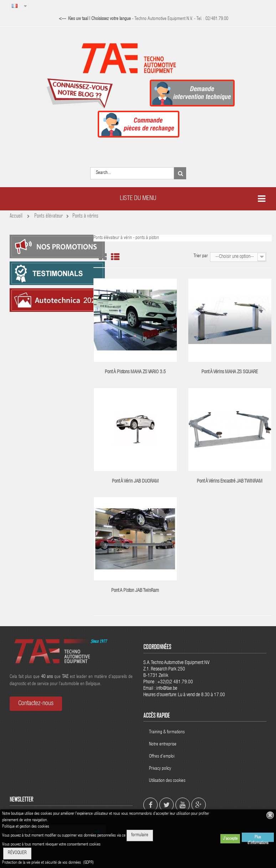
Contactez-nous (36, 704)
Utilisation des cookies (167, 781)
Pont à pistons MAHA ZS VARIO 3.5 (135, 372)
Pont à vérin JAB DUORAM (135, 482)
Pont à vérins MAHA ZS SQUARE (230, 372)
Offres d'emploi (162, 757)
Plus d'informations (258, 839)
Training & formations (167, 732)
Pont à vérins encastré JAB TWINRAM (230, 482)
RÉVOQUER (17, 853)
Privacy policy (161, 769)
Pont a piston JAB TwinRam (135, 591)
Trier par (201, 256)
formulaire (140, 835)
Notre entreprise (163, 745)
